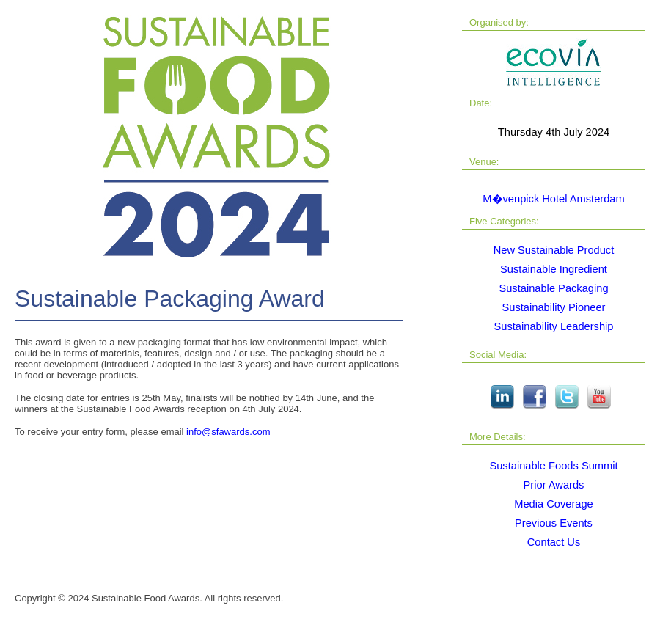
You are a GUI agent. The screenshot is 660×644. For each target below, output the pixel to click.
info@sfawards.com (228, 432)
